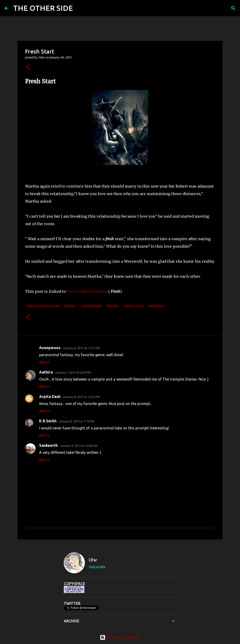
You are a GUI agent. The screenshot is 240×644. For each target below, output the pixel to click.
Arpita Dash (50, 397)
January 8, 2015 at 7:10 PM (76, 421)
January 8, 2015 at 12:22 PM (81, 397)
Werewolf (156, 306)
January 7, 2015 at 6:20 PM (73, 372)
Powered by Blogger (120, 637)
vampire (112, 306)
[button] (28, 67)
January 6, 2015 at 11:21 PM (81, 348)
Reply (44, 362)
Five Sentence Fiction (88, 291)
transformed (91, 306)
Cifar (93, 560)
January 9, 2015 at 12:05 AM (78, 446)
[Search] (79, 8)
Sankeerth (48, 445)
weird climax (133, 306)
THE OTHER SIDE (43, 8)
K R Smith (48, 421)
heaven (70, 306)
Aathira (46, 372)
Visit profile (97, 567)
